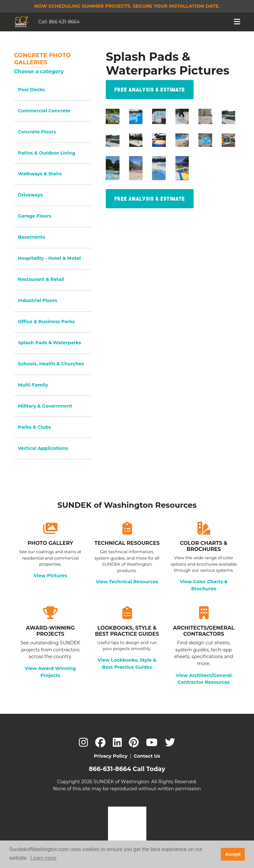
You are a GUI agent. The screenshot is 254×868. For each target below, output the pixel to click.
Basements (31, 237)
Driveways (30, 195)
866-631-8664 (64, 22)
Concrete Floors (37, 132)
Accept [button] (233, 854)
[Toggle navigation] (237, 22)
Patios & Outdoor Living (46, 153)
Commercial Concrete (44, 111)
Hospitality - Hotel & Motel (49, 258)
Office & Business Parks (46, 322)
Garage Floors (35, 216)
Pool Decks (31, 90)
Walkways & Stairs (40, 174)
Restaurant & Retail (41, 279)
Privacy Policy (111, 756)
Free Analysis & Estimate (150, 90)
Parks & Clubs (34, 427)
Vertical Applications (43, 448)
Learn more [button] (43, 858)
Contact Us (147, 756)
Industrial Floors (38, 300)
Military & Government (45, 406)
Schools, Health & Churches (51, 364)
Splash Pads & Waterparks (50, 343)
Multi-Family (33, 385)
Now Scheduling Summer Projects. (127, 6)
